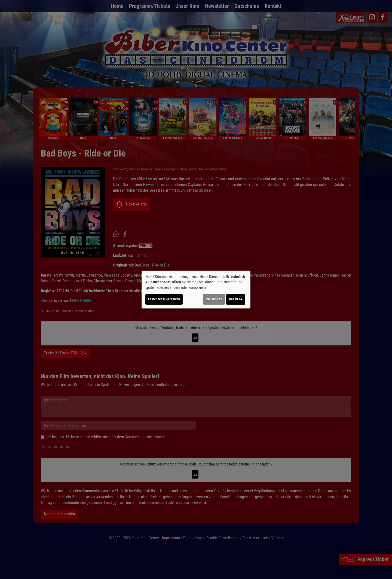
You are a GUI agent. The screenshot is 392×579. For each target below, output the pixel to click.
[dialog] (196, 290)
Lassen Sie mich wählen (164, 299)
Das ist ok (236, 299)
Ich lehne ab (214, 299)
